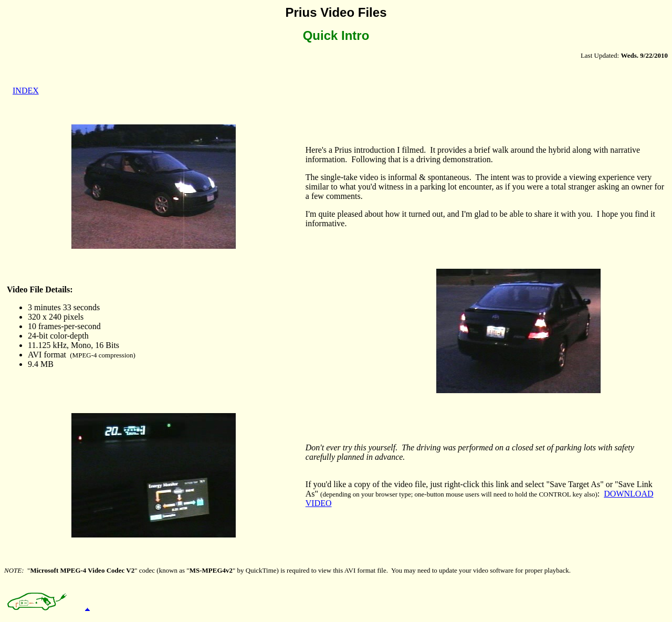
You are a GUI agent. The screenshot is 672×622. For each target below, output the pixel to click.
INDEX (26, 91)
